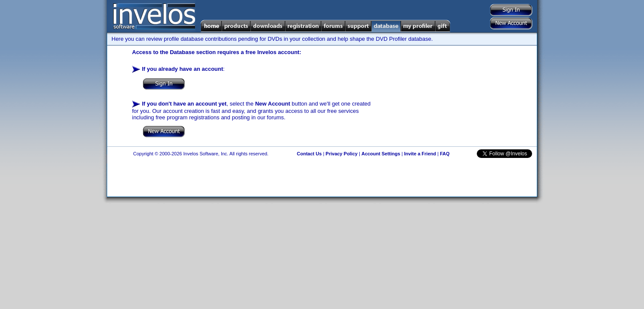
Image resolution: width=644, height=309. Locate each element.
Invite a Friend (420, 154)
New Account (273, 104)
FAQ (445, 154)
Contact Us (309, 154)
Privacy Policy (342, 154)
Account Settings (381, 154)
